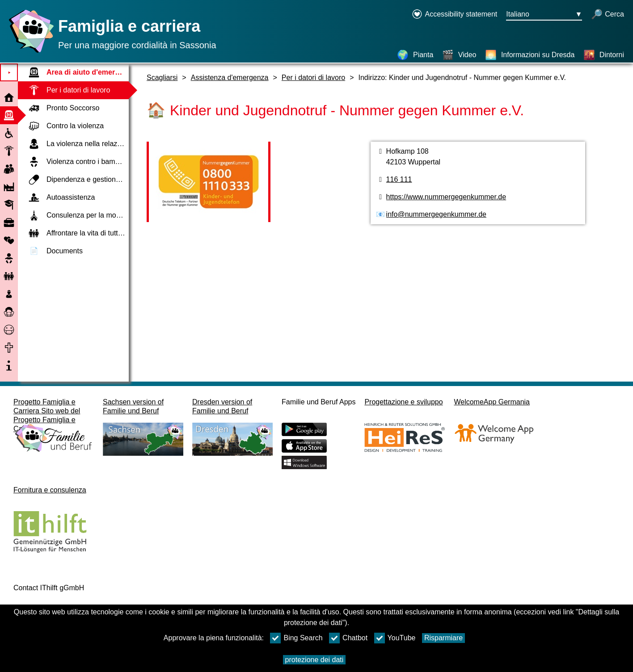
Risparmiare (443, 638)
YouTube (395, 638)
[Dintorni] (604, 55)
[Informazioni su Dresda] (530, 55)
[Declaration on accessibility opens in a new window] (454, 15)
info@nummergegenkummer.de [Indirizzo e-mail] (436, 214)
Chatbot (348, 638)
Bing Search (296, 638)
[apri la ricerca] (608, 15)
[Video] (459, 55)
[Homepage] (29, 52)
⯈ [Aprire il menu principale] (9, 73)
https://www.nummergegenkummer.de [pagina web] (446, 197)
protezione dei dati (314, 660)
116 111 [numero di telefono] (399, 179)
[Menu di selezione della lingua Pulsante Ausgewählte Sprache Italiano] (544, 15)
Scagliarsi (162, 78)
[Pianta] (415, 55)
